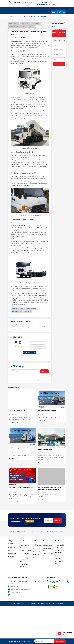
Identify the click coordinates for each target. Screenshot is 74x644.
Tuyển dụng (13, 554)
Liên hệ (11, 557)
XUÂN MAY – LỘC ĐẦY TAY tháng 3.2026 (21, 488)
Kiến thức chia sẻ (28, 26)
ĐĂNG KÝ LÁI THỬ (58, 12)
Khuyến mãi (25, 24)
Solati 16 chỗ (48, 545)
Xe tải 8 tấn (40, 531)
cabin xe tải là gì (32, 309)
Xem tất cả (13, 423)
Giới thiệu (12, 547)
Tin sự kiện (36, 24)
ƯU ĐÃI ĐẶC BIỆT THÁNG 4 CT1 (18, 448)
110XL (52, 531)
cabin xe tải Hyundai (18, 309)
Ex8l (24, 531)
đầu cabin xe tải (17, 312)
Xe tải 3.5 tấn (36, 551)
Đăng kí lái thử (25, 551)
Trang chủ (11, 17)
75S (62, 531)
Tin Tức (11, 551)
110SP (57, 531)
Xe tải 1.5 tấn (36, 545)
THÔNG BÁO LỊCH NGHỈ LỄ (17, 410)
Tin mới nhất (13, 24)
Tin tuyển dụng (14, 26)
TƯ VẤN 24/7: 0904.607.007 (19, 641)
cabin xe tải (28, 312)
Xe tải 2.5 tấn (36, 548)
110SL (47, 531)
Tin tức (19, 17)
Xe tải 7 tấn (31, 531)
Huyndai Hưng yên (14, 531)
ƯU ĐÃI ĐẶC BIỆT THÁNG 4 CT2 (48, 410)
